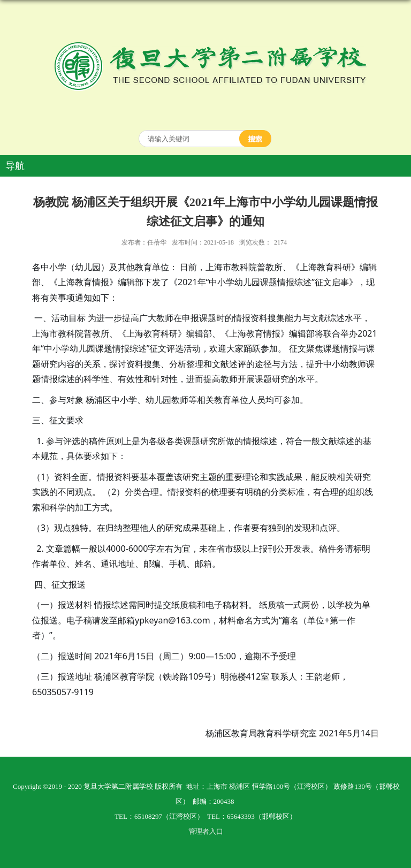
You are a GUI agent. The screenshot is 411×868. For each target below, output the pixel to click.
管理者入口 (206, 831)
